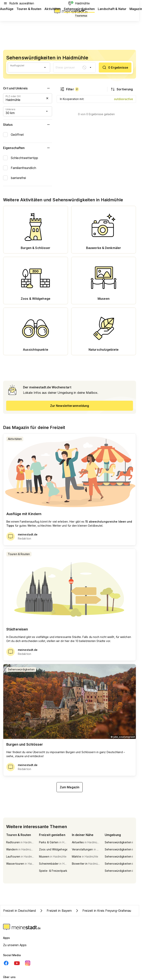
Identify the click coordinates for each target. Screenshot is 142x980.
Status (28, 125)
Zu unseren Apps (15, 945)
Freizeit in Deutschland (20, 911)
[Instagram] (28, 963)
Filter (69, 89)
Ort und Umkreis (28, 88)
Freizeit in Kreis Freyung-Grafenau (103, 911)
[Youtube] (17, 963)
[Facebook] (6, 963)
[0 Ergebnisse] (115, 67)
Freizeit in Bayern (55, 911)
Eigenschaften (28, 148)
